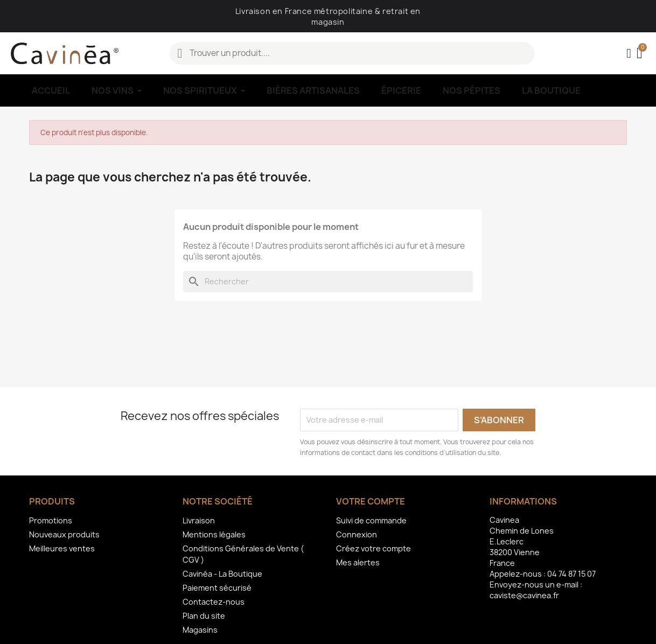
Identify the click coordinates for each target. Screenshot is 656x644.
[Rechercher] (328, 282)
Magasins (200, 630)
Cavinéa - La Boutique (222, 574)
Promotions (51, 520)
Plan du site (204, 616)
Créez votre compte (374, 548)
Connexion (357, 534)
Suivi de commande (371, 520)
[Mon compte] (629, 53)
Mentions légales (214, 534)
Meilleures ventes (62, 548)
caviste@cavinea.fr (524, 595)
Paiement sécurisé (217, 588)
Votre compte (371, 501)
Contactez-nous (214, 602)
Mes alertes (358, 562)
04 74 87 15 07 (571, 574)
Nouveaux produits (64, 534)
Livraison (199, 520)
